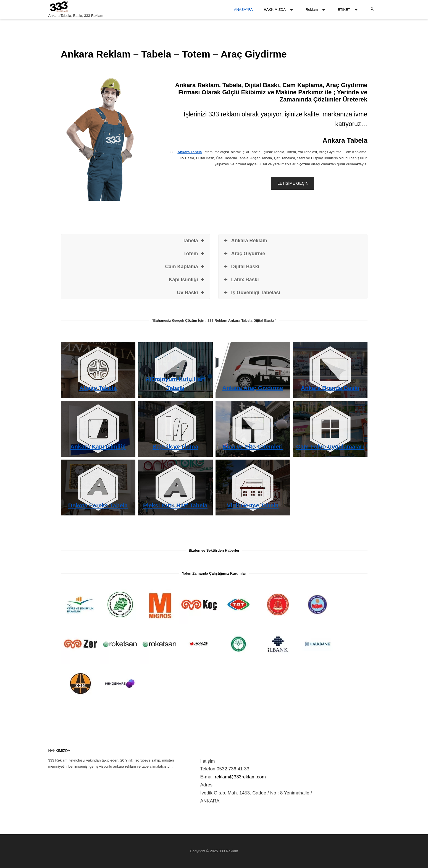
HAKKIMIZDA (275, 10)
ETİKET (344, 10)
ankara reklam (124, 766)
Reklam (312, 10)
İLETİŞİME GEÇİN (293, 183)
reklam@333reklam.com (240, 777)
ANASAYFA (243, 10)
